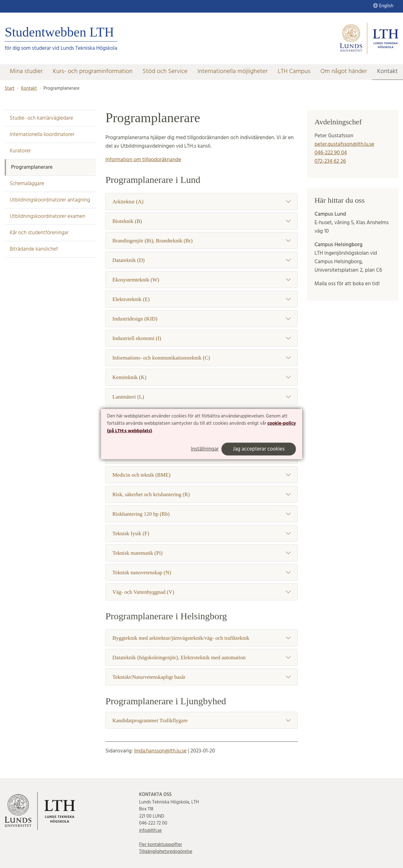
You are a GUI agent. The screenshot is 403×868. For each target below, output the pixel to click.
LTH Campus (294, 71)
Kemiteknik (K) (201, 377)
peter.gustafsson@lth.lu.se (344, 144)
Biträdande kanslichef (34, 249)
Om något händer (344, 71)
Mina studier (26, 71)
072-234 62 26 (330, 161)
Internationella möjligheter (233, 71)
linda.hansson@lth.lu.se (160, 751)
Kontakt (388, 71)
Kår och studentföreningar (39, 233)
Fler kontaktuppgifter (161, 845)
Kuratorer (20, 151)
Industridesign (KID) (201, 319)
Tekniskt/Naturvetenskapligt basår (201, 677)
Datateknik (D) (201, 260)
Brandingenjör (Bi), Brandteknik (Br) (201, 241)
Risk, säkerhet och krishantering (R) (201, 494)
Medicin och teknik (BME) (201, 475)
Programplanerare (32, 167)
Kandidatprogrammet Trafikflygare (201, 720)
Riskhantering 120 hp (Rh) (201, 514)
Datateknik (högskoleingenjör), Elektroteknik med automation (201, 658)
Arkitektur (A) (201, 202)
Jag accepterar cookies (259, 449)
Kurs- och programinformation (93, 71)
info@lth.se (150, 831)
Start (10, 88)
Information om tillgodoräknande (143, 160)
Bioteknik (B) (201, 221)
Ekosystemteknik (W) (201, 280)
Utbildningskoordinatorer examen (48, 216)
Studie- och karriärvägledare (41, 118)
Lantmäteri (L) (201, 397)
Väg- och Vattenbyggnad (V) (201, 592)
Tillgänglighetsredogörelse (166, 852)
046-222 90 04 (331, 153)
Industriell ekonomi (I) (201, 338)
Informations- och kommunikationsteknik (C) (201, 358)
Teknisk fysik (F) (201, 533)
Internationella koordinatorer (42, 135)
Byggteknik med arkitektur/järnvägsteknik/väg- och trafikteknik (201, 638)
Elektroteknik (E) (201, 299)
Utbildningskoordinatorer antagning (50, 200)
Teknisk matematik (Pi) (201, 553)
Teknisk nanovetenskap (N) (201, 573)
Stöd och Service (165, 71)
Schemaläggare (27, 184)
